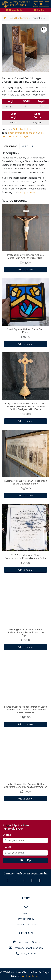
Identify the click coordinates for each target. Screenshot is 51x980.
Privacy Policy (26, 919)
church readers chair (26, 133)
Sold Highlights (19, 18)
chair (11, 133)
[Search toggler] (36, 4)
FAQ (26, 907)
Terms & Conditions (26, 924)
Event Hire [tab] (28, 146)
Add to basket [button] (26, 270)
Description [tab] (11, 146)
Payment (26, 913)
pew (4, 136)
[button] (44, 30)
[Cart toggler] (41, 4)
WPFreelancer (31, 976)
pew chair (13, 136)
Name (8, 835)
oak (41, 133)
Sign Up (26, 860)
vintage (24, 136)
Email (8, 847)
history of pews (26, 192)
